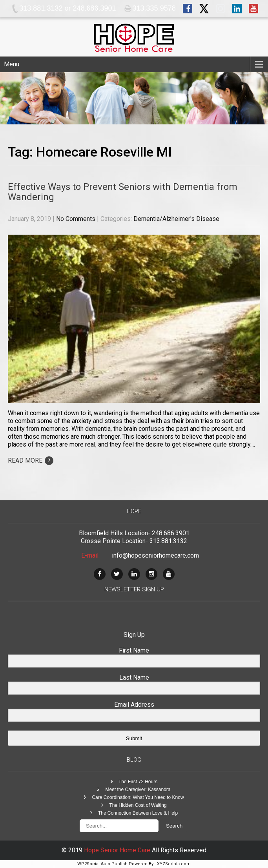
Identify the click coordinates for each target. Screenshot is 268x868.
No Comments (76, 219)
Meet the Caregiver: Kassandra (138, 790)
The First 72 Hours (138, 782)
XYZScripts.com (174, 864)
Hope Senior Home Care (118, 850)
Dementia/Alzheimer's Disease (176, 219)
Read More (31, 460)
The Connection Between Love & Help (138, 813)
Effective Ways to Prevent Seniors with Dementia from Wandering (123, 192)
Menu (12, 64)
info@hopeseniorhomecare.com (155, 555)
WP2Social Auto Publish (102, 864)
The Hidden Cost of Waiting (138, 805)
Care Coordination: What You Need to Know (138, 797)
